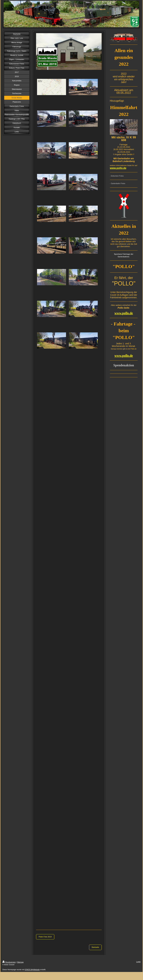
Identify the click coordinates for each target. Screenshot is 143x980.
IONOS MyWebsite (32, 970)
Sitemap (20, 962)
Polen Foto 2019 (45, 937)
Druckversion (9, 962)
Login (138, 962)
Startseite (95, 947)
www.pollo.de (118, 168)
